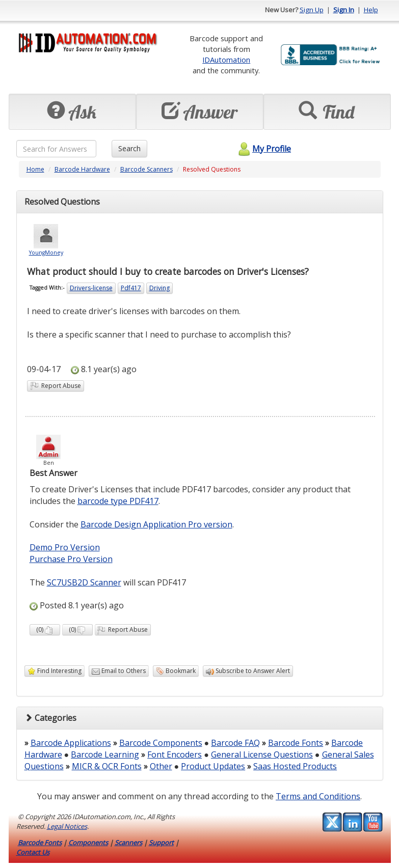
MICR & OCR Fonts (107, 766)
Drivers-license (91, 288)
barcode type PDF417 (118, 501)
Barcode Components (161, 743)
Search (129, 148)
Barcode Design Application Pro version (156, 524)
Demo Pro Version (65, 547)
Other (161, 766)
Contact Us (33, 852)
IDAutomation (226, 60)
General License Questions (262, 754)
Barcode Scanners (147, 169)
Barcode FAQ (235, 743)
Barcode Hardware (82, 169)
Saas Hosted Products (295, 766)
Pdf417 (131, 288)
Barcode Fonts (296, 743)
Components (88, 843)
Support (161, 843)
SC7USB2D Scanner (84, 582)
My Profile (263, 149)
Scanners (128, 843)
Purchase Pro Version (71, 559)
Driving (159, 288)
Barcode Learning (105, 754)
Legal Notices (67, 826)
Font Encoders (175, 754)
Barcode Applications (71, 743)
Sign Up (312, 10)
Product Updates (213, 766)
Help (371, 10)
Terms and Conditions (318, 796)
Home (35, 169)
